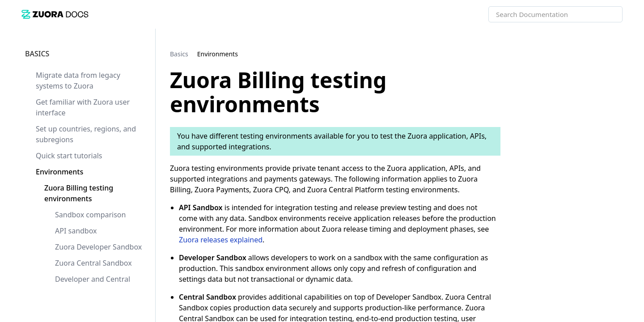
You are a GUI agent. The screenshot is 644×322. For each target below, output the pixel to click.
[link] (55, 14)
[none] (619, 54)
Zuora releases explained (221, 240)
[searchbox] (606, 14)
